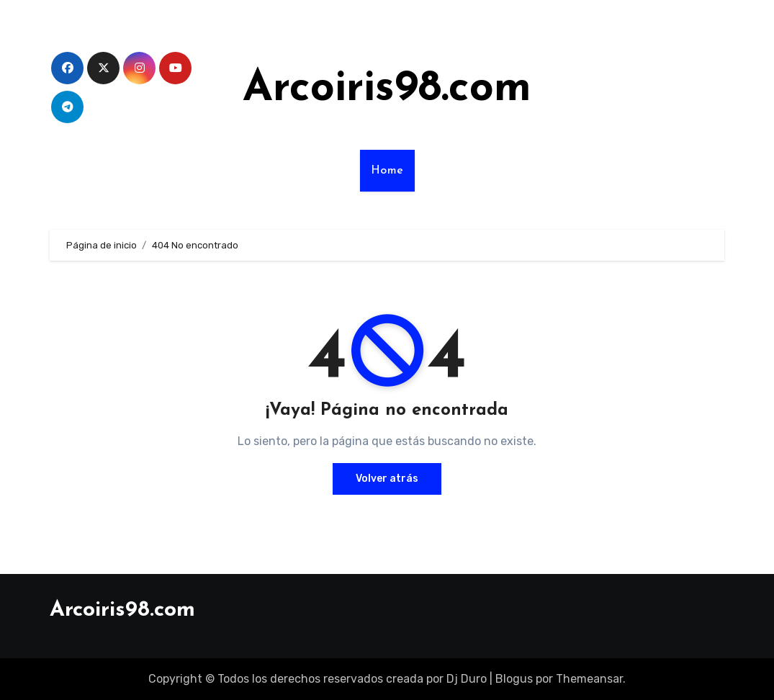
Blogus (514, 679)
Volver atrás (387, 479)
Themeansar (589, 679)
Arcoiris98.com (387, 89)
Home (387, 171)
